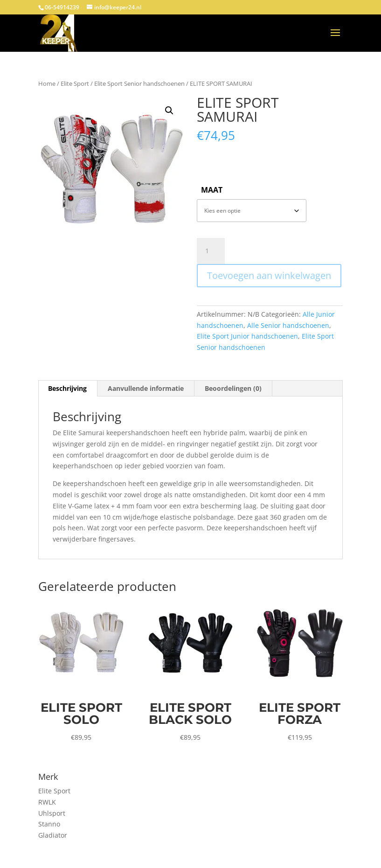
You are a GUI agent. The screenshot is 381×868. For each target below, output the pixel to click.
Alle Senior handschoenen (288, 325)
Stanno (49, 824)
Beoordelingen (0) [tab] (233, 388)
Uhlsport (52, 813)
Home (47, 83)
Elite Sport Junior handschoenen (247, 336)
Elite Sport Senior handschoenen (139, 83)
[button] (169, 111)
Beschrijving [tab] (67, 388)
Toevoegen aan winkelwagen (269, 275)
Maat (212, 190)
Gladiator (53, 835)
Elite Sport (75, 83)
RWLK (47, 802)
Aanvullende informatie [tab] (146, 388)
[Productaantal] (211, 251)
